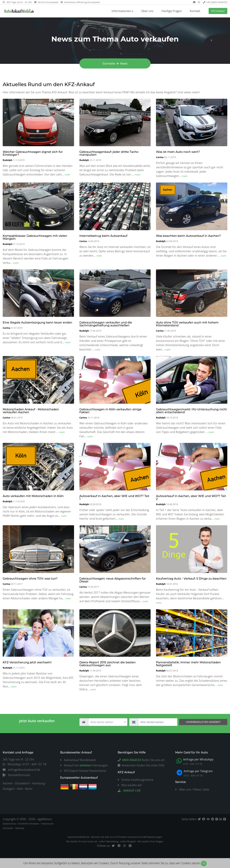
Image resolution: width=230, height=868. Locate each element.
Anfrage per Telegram (198, 771)
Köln (20, 789)
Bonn (29, 789)
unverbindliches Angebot (203, 722)
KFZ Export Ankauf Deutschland (83, 771)
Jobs (206, 789)
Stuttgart (9, 789)
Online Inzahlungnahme (136, 780)
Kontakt (195, 11)
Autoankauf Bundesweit (78, 760)
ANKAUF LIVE (129, 790)
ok (204, 863)
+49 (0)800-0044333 (215, 2)
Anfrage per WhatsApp (198, 759)
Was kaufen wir (130, 785)
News (197, 789)
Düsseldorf (22, 783)
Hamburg (38, 783)
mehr (67, 175)
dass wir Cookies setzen (185, 863)
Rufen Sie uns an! (141, 760)
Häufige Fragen (172, 11)
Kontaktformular (17, 775)
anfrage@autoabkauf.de (21, 770)
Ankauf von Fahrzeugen (84, 765)
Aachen (8, 783)
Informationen (121, 11)
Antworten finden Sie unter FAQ (141, 765)
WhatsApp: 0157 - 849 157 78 (25, 764)
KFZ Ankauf (218, 11)
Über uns (147, 11)
